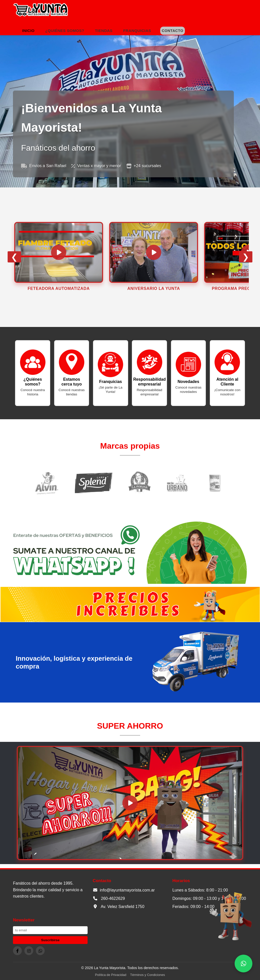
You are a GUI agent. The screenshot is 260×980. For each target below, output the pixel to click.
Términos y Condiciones (147, 975)
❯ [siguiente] (246, 257)
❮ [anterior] (14, 257)
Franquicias (137, 31)
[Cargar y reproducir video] (59, 252)
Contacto (173, 31)
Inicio (28, 31)
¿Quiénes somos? (65, 31)
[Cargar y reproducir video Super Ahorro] (130, 803)
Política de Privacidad (111, 975)
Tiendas (104, 31)
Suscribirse (50, 940)
